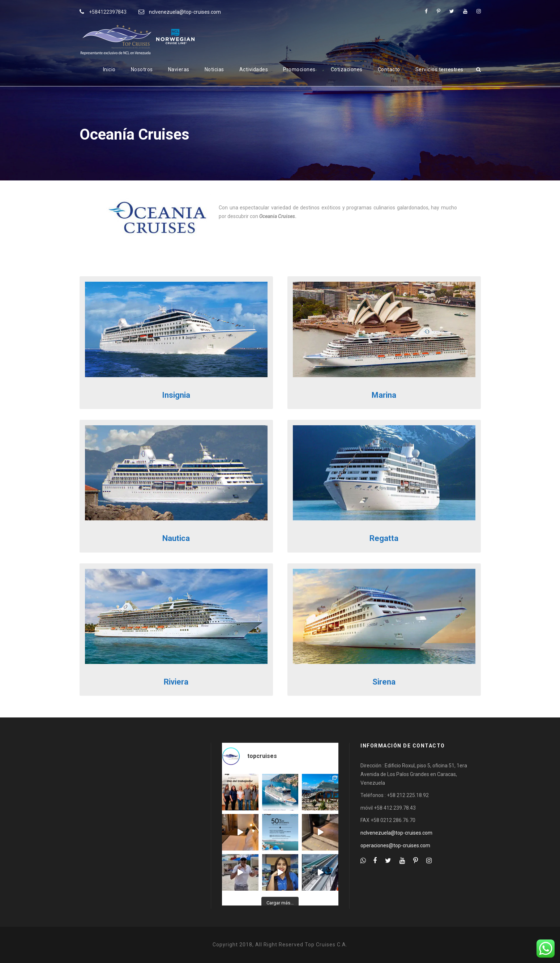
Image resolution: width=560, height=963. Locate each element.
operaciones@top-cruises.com (395, 845)
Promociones (299, 69)
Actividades (254, 69)
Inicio (109, 69)
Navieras (179, 69)
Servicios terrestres (439, 69)
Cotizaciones (347, 69)
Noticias (214, 69)
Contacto (389, 69)
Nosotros (142, 69)
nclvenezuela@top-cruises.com (185, 12)
